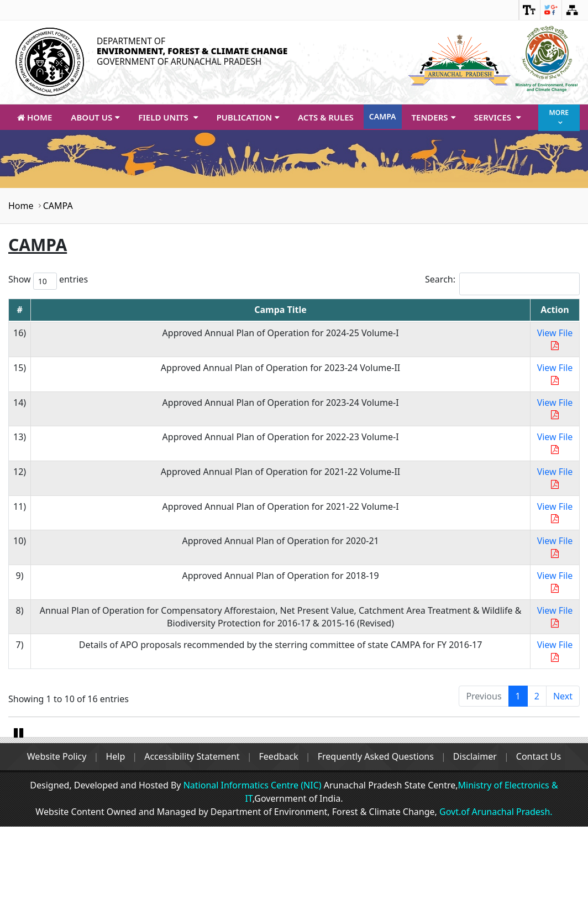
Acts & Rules (326, 117)
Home (35, 117)
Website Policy (50, 834)
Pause (19, 808)
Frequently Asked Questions (378, 834)
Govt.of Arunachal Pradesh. (495, 889)
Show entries (48, 281)
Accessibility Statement (190, 834)
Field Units (168, 117)
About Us (95, 117)
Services (497, 117)
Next (563, 696)
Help (111, 834)
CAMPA (383, 116)
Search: (502, 284)
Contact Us (545, 834)
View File (555, 338)
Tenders (434, 117)
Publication (248, 117)
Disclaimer (479, 834)
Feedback (279, 834)
